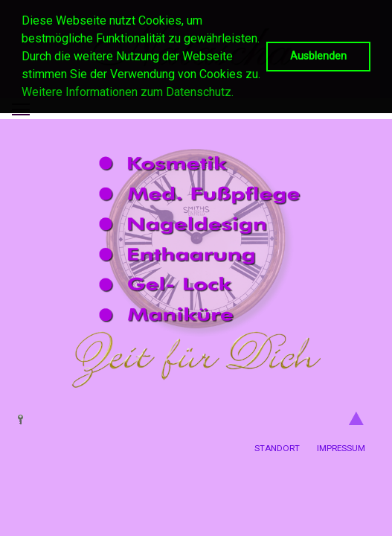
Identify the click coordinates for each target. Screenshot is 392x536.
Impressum (341, 448)
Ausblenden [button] (318, 56)
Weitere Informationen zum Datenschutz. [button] (128, 92)
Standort (277, 448)
